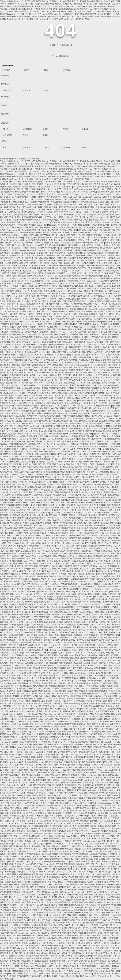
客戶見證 (5, 105)
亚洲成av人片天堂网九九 (25, 607)
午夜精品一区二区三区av (53, 390)
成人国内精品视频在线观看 (47, 905)
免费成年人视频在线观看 (40, 202)
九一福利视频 (65, 711)
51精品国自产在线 (52, 719)
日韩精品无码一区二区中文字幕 (83, 564)
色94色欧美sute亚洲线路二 (35, 482)
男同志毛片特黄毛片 (75, 182)
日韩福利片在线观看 (74, 322)
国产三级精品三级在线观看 (94, 971)
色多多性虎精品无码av (10, 933)
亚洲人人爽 (51, 294)
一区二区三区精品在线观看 (59, 317)
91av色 (93, 767)
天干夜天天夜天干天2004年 (64, 212)
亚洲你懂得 (113, 365)
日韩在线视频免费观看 (82, 390)
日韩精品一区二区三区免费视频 (17, 729)
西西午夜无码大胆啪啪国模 (15, 831)
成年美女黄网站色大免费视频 (33, 599)
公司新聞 (66, 147)
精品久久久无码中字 (101, 434)
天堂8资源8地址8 (101, 968)
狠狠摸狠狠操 (94, 637)
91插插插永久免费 (109, 245)
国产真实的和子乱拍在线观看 (14, 734)
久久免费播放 (13, 856)
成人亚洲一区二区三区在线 (54, 648)
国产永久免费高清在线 (47, 592)
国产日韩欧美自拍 (55, 691)
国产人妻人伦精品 (15, 800)
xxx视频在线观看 (81, 946)
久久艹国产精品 (81, 681)
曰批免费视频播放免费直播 (44, 622)
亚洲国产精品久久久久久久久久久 (63, 755)
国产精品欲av (13, 744)
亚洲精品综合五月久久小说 (35, 352)
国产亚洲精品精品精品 (41, 508)
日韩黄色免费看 (23, 533)
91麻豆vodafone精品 (38, 777)
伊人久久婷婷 (60, 895)
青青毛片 (43, 278)
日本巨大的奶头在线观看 (10, 431)
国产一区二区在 (21, 686)
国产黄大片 (50, 383)
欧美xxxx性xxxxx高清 (28, 655)
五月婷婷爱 (83, 790)
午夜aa (78, 617)
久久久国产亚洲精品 (65, 757)
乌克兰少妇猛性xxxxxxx (39, 197)
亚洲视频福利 (5, 867)
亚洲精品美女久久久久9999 (66, 594)
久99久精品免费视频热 (27, 385)
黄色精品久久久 (78, 645)
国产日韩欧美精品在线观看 (45, 258)
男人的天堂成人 (53, 561)
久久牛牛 (67, 823)
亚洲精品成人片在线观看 (112, 322)
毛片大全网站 (47, 388)
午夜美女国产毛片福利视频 (37, 627)
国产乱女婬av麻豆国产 (44, 701)
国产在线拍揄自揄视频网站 (93, 423)
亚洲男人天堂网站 (69, 459)
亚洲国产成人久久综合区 (14, 882)
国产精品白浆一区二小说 (39, 449)
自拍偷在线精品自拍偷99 (21, 408)
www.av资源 (90, 418)
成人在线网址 (48, 586)
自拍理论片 (16, 365)
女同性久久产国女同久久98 (66, 963)
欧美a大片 (17, 187)
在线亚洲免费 (69, 671)
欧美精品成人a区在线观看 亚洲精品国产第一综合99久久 (83, 243)
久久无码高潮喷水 (84, 765)
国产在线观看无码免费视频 (84, 586)
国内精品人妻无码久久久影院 (35, 811)
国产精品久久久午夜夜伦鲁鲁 (74, 543)
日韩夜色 (22, 204)
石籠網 (25, 135)
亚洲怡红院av (60, 576)
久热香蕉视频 (103, 813)
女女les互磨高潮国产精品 (71, 530)
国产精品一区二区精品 (72, 887)
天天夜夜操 (79, 520)
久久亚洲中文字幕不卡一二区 (93, 355)
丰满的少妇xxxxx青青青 (45, 248)
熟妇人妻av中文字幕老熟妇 (81, 317)
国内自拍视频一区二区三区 (47, 897)
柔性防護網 (7, 135)
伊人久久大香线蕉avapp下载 (110, 268)
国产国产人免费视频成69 (79, 538)
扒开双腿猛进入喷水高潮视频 (16, 874)
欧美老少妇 (53, 362)
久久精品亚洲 (56, 747)
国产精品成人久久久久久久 (71, 406)
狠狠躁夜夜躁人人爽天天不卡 (98, 953)
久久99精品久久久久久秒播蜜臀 (40, 683)
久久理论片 (24, 798)
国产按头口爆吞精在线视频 (72, 915)
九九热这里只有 (63, 558)
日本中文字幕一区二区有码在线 (29, 367)
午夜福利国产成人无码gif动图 (37, 418)
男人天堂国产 (32, 451)
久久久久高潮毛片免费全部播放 (105, 783)
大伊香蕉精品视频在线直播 (103, 701)
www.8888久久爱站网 (65, 294)
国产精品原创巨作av (21, 828)
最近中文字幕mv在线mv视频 (47, 892)
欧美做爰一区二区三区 (108, 808)
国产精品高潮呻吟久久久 (93, 678)
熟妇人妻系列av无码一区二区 (70, 263)
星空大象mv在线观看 (104, 207)
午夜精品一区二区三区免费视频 (30, 314)
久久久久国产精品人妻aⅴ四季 (16, 370)
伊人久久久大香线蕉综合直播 (23, 724)
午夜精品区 (49, 910)
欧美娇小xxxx (27, 462)
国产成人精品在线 (37, 492)
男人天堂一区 (74, 918)
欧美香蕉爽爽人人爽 (31, 604)
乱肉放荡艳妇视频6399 (40, 255)
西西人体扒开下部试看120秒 (98, 342)
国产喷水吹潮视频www (80, 823)
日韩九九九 (46, 301)
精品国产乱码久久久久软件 (34, 859)
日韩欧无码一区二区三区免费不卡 (108, 770)
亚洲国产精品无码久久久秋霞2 (83, 711)
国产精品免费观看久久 (19, 625)
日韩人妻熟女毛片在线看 (46, 803)
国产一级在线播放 (106, 401)
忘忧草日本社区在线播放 (53, 329)
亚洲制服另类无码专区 (109, 497)
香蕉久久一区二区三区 (69, 508)
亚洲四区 (25, 235)
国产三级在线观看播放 (52, 795)
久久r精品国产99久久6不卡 (17, 569)
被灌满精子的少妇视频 (43, 238)
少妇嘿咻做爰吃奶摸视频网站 (63, 617)
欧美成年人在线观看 (89, 709)
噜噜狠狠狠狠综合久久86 (21, 678)
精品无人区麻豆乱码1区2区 (106, 673)
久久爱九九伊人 (95, 232)
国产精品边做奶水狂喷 (55, 403)
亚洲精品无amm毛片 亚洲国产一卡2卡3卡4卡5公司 (69, 767)
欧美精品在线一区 (88, 385)
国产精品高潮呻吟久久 (78, 953)
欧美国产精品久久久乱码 (64, 347)
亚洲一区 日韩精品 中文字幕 (44, 849)
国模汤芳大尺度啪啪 (99, 482)
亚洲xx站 (93, 706)
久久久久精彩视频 (58, 487)
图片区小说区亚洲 (42, 961)
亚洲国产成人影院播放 (13, 523)
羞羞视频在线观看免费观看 (79, 296)
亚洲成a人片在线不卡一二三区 (45, 579)
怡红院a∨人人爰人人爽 (84, 844)
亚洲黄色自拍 (22, 691)
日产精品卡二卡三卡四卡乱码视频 (51, 890)
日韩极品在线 (49, 665)
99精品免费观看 (110, 352)
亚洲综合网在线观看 (41, 767)
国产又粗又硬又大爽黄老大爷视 (30, 704)
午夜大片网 (59, 864)
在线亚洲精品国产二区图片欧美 (37, 332)
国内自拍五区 (49, 594)
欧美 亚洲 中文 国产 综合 (40, 920)
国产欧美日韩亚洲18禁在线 (104, 508)
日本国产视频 (70, 648)
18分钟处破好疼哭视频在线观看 (97, 895)
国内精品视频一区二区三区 (62, 393)
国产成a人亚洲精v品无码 (63, 910)
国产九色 (104, 230)
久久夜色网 (88, 220)
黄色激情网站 (60, 373)
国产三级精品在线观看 (59, 429)
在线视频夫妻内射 (29, 892)
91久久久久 (82, 892)
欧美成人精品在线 (89, 530)
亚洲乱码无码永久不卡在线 (103, 220)
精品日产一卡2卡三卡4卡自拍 (50, 548)
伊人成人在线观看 (80, 332)
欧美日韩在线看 (23, 543)
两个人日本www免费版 (14, 421)
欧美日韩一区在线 (15, 859)
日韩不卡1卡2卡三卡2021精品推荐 (96, 915)
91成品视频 (43, 851)
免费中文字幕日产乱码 (39, 711)
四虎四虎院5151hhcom (19, 561)
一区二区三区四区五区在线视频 (78, 482)
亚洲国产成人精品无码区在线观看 (18, 306)
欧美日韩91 (86, 337)
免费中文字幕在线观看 (71, 747)
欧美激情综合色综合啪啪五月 (12, 772)
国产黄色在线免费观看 (70, 441)
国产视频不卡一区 (41, 867)
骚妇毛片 (108, 355)
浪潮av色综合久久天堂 (84, 546)
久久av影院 (5, 502)
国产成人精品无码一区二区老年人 (105, 622)
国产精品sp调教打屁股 (69, 230)
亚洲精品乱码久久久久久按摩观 (12, 490)
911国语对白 (77, 834)
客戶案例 (27, 70)
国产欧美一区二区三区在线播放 (86, 347)
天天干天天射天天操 (105, 665)
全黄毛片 (65, 851)
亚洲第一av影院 (18, 719)
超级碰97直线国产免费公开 (85, 907)
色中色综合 (95, 334)
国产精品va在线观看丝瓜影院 (66, 790)
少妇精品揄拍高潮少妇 (91, 304)
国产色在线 (102, 480)
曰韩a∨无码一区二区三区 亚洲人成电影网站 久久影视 (70, 467)
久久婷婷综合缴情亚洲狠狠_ (99, 816)
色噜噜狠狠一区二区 (19, 390)
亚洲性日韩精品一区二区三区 (50, 395)
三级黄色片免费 (77, 579)
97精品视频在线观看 (79, 879)
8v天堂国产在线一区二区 (58, 678)
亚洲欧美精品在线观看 (72, 248)
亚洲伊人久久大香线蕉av (16, 620)
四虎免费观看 (94, 744)
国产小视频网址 (55, 222)
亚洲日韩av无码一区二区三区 (45, 525)
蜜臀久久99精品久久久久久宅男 (98, 222)
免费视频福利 (74, 518)
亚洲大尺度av (78, 273)
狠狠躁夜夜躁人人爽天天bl (106, 586)
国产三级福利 (15, 597)
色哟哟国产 (43, 362)
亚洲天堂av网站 (86, 525)
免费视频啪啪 (77, 846)
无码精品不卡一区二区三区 (78, 556)
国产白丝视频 (71, 777)
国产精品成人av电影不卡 (74, 642)
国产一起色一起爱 (60, 266)
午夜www (32, 905)
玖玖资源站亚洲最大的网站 (91, 518)
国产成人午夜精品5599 (34, 360)
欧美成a (84, 309)
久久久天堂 (54, 770)
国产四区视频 (86, 416)
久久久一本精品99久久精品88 (80, 599)
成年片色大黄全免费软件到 (68, 658)
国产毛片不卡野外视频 (37, 614)
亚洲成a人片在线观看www (80, 856)
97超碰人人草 (67, 729)
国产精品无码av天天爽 (12, 599)
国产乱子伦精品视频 (103, 920)
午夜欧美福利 (113, 480)
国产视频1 (50, 663)
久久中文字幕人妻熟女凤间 (109, 370)
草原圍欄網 (27, 129)
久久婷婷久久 (98, 378)
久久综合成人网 (28, 961)
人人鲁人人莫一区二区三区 (78, 197)
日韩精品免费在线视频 (102, 182)
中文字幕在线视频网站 (23, 411)
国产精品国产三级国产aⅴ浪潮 (107, 640)
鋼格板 (6, 129)
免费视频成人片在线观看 (36, 793)
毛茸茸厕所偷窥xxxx (76, 276)
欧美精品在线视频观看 (29, 337)
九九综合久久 (40, 199)
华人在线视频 (67, 839)
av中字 (113, 872)
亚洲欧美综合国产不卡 (102, 212)
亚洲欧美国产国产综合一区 (20, 826)
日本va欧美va (79, 294)
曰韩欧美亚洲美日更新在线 (104, 255)
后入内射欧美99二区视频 (16, 793)
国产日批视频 (101, 436)
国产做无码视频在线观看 (43, 785)
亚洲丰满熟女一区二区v (56, 940)
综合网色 (117, 283)
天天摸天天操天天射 (33, 946)
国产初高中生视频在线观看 (59, 299)
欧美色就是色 (19, 296)
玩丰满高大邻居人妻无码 (76, 281)
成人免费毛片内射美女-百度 (77, 828)
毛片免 (34, 846)
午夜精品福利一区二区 (107, 925)
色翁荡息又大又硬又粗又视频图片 (76, 859)
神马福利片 (93, 877)
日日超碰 (59, 383)
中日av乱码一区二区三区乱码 (19, 378)
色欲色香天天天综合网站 (58, 918)
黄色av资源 (55, 508)
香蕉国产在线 (90, 948)
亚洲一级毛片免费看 (34, 586)
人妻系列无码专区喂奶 (37, 561)
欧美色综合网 (10, 520)
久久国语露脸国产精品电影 (80, 558)
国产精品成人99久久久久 (56, 872)
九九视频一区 (79, 571)
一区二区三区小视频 (69, 795)
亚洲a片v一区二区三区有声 (104, 844)
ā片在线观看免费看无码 (21, 202)
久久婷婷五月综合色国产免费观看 (89, 505)
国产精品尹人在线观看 (62, 925)
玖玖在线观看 (68, 238)
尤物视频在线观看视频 (108, 594)
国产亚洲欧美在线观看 (50, 230)
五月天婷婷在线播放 (46, 737)
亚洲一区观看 (12, 538)
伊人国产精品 (83, 706)
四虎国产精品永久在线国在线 (64, 454)
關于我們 (5, 84)
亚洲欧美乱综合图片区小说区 (83, 436)
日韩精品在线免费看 (54, 760)
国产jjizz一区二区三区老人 (58, 446)
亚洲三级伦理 (95, 729)
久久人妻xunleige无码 (90, 597)
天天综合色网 (22, 681)
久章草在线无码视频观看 (19, 976)
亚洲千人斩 (33, 681)
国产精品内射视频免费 (20, 197)
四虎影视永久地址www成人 (91, 714)
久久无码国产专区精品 (24, 940)
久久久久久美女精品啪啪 (106, 385)
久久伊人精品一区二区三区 (25, 194)
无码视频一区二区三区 (73, 841)
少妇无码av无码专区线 (28, 556)
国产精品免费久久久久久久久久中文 (106, 579)
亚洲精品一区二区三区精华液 (62, 956)
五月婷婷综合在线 (13, 693)
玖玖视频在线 (43, 681)
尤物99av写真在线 (27, 765)
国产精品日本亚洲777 (38, 235)
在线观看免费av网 (79, 938)
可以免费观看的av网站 (56, 777)
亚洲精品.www (61, 742)
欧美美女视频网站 (10, 434)
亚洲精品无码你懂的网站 (90, 497)
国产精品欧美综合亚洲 (73, 785)
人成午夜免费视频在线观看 (29, 968)
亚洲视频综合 (65, 561)
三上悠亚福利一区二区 (17, 393)
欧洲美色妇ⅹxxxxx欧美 (16, 757)
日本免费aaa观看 (28, 248)
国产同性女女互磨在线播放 (92, 617)
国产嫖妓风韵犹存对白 (55, 841)
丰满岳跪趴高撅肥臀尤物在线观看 (64, 408)
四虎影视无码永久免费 (20, 454)
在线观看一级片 (54, 271)
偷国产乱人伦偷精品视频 (42, 564)
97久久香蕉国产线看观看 (80, 862)
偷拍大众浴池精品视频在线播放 (32, 744)
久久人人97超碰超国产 (81, 490)
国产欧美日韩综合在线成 (68, 227)
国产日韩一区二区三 (60, 380)
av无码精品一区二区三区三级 (80, 604)
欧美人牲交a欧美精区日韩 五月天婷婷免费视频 (44, 245)
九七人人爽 (29, 238)
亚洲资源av (100, 793)
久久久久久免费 (72, 487)
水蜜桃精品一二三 (30, 271)
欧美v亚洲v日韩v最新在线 (16, 406)
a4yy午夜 (76, 867)
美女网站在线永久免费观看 (70, 492)
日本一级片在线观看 (14, 851)
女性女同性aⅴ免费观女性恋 (25, 938)
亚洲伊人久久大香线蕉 (15, 352)
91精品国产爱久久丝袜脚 (14, 528)
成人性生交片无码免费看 (110, 864)
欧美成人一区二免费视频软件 (45, 943)
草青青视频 (4, 777)
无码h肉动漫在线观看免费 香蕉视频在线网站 (29, 294)
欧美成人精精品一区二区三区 (96, 403)
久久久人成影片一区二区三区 (56, 625)
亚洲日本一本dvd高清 (67, 505)
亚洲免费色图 (22, 189)
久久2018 (83, 457)
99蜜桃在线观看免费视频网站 (85, 250)
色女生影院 (19, 958)
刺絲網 (45, 129)
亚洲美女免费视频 (32, 790)
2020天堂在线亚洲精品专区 (73, 948)
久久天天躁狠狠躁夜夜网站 (34, 421)
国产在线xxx (71, 398)
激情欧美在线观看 (73, 355)
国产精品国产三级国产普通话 (98, 872)
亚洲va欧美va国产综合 (80, 561)
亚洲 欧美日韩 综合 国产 (46, 558)
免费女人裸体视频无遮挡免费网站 (76, 334)
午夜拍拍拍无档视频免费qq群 (83, 770)
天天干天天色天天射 (34, 653)
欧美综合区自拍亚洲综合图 (101, 561)
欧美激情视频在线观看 (98, 541)
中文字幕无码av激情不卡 (56, 199)
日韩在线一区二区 (35, 390)
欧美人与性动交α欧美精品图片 (96, 446)
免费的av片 (41, 709)
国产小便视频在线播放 (83, 956)
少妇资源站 (57, 238)
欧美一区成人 (83, 637)
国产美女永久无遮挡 (48, 968)
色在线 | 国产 (5, 487)
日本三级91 (4, 332)
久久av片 (85, 541)
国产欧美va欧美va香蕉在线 (62, 688)
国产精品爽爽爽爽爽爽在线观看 (75, 691)
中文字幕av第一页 (57, 920)
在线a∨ (31, 380)
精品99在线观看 (100, 525)
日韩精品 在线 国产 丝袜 (67, 637)
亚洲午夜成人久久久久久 (102, 976)
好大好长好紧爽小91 (26, 701)
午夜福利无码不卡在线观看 (70, 719)
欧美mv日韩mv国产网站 (105, 841)
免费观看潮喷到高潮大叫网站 (11, 688)
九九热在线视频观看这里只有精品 (103, 569)
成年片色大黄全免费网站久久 (21, 943)
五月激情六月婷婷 (69, 805)
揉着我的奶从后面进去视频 (48, 324)
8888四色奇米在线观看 (71, 775)
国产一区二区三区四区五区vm (50, 464)
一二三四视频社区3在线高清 (90, 584)
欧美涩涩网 (27, 347)
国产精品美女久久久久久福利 (26, 548)
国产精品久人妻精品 (88, 192)
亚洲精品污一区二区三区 (64, 844)
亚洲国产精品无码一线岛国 (101, 500)
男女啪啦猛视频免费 (11, 798)
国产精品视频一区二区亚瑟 (70, 337)
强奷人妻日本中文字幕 (92, 553)
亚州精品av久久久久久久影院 (34, 276)
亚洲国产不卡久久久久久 (63, 877)
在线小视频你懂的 (54, 673)
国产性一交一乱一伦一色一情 (101, 477)
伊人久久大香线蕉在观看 (83, 373)
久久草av (86, 834)
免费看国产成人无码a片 (41, 408)
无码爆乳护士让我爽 (60, 974)
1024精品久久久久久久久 (60, 821)
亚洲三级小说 (55, 243)
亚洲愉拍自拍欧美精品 (111, 775)
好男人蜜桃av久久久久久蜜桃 (95, 642)
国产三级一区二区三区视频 (104, 943)
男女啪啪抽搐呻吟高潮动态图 (61, 345)
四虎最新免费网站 (53, 441)
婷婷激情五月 (44, 513)
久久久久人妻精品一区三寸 (22, 767)
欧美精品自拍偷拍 (52, 620)
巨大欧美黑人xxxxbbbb (62, 564)
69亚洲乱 (12, 342)
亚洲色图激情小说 (46, 772)
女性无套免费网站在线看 (97, 704)
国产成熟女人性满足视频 (92, 846)
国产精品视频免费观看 (102, 719)
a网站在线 (115, 607)
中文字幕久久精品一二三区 (64, 342)
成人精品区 (68, 390)
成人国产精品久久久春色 (22, 910)
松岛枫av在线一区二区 (106, 250)
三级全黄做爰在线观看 (103, 431)
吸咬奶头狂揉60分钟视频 (30, 546)
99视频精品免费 (94, 930)
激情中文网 (4, 255)
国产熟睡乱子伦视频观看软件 (106, 826)
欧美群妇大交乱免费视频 (10, 375)
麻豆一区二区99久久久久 (78, 716)
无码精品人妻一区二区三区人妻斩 (63, 449)
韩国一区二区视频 (52, 492)
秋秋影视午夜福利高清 (83, 324)
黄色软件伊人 (5, 286)
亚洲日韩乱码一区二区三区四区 (24, 558)
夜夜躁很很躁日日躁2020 (86, 648)
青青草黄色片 (74, 370)
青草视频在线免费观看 (92, 785)
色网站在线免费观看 (84, 805)
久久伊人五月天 (41, 446)
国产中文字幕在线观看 (51, 836)
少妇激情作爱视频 (29, 727)
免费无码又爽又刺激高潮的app (99, 536)
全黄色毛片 (56, 510)
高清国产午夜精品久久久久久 (108, 227)
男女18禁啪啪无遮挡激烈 (33, 648)
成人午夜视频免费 (47, 790)
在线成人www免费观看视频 (20, 617)
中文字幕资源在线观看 (40, 612)
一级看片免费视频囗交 (110, 938)
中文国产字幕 (38, 910)
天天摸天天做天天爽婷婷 (66, 793)
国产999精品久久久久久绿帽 (48, 551)
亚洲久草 (47, 696)
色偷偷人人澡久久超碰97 (71, 928)
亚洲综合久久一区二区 (96, 457)
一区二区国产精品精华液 (10, 711)
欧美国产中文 (53, 235)
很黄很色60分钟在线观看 (51, 210)
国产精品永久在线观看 (68, 357)
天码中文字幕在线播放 (74, 882)
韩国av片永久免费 (42, 243)
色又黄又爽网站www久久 (62, 490)
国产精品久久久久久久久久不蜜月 (36, 497)
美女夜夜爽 (88, 434)
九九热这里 (78, 635)
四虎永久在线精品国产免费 (52, 434)
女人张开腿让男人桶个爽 (111, 584)
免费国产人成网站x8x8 (29, 416)
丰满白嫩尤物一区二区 (107, 752)
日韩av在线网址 (41, 834)
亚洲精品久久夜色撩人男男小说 (22, 816)
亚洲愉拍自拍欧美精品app (86, 884)
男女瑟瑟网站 (115, 592)
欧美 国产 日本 (22, 869)
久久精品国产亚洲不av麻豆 (27, 436)
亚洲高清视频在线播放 (47, 451)
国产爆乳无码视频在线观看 (58, 533)
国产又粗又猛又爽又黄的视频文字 (13, 451)
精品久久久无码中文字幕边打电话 (38, 490)
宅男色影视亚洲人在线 (42, 602)
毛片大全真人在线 (30, 928)
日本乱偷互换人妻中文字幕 (104, 319)
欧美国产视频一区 (29, 187)
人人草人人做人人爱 (92, 780)
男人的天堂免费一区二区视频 (86, 732)
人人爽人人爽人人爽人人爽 (110, 289)
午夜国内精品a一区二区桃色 (73, 278)
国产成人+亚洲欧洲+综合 (56, 322)
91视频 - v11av (36, 375)
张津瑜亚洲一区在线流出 (47, 727)
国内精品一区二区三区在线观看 (89, 951)
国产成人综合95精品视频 (31, 836)
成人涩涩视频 (87, 719)
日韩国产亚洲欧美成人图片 (52, 946)
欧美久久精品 (75, 709)
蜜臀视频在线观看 (112, 253)
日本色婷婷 (110, 418)
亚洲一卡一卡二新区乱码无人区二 (44, 339)
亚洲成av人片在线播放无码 (108, 487)
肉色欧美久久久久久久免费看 (50, 416)
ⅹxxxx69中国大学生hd (34, 594)
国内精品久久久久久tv (25, 355)
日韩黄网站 (78, 393)
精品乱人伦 (36, 571)
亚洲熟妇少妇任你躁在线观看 (36, 413)
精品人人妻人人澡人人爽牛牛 (95, 367)
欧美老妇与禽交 (87, 836)
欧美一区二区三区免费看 (102, 194)
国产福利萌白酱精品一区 (66, 803)
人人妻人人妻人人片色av (60, 232)
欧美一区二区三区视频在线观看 (29, 388)
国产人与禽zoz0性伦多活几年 (99, 892)
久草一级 (34, 454)
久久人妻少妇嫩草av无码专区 (98, 592)
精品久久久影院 (24, 477)
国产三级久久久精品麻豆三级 (69, 352)
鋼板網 (85, 129)
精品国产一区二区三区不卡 (61, 818)
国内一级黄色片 (9, 543)
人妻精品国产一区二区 (112, 805)
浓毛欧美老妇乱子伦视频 (21, 571)
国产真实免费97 (21, 951)
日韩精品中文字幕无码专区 (110, 800)
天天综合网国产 (106, 283)
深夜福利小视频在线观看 (90, 918)
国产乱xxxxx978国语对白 (41, 350)
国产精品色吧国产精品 (68, 268)
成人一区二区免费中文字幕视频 (95, 495)
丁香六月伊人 (37, 309)
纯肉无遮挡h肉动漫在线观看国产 (27, 480)
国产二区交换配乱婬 (52, 472)
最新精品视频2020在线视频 (92, 352)
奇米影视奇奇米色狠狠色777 (21, 579)
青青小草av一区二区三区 (16, 304)
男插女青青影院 (38, 184)
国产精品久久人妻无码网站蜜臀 (84, 818)
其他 (5, 147)
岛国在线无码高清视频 (86, 640)
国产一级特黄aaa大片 (39, 299)
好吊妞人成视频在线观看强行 (40, 869)
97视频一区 (17, 347)
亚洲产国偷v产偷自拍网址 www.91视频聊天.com (68, 655)
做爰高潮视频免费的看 (109, 627)
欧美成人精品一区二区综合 (66, 665)
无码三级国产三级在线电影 (90, 935)
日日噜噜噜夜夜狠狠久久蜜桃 (108, 706)
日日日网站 (45, 818)
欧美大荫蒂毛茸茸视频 (13, 668)
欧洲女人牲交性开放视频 (99, 958)
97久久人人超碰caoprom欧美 (43, 844)
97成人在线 (59, 884)
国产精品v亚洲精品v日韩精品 (96, 276)
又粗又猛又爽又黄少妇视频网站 (40, 686)
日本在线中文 (68, 250)
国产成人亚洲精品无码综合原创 (50, 273)
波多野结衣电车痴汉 (102, 393)
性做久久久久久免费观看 (104, 566)
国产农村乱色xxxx (29, 709)
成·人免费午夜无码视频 (92, 266)
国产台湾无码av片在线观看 (30, 220)
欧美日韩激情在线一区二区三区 (74, 464)
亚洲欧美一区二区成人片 (50, 215)
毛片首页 (91, 673)
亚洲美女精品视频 (92, 283)
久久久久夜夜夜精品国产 (41, 974)
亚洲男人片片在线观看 (34, 882)
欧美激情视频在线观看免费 (33, 642)
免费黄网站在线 (16, 334)
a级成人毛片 (83, 734)
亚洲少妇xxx (44, 604)
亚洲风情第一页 (86, 217)
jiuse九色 (15, 556)
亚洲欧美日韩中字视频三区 (64, 907)
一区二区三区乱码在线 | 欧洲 (109, 966)
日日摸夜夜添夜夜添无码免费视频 (86, 808)
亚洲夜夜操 (117, 500)
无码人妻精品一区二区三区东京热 (94, 260)
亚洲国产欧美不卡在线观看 (27, 464)
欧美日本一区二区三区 (83, 688)
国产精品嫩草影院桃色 (32, 645)
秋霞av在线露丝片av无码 (63, 586)
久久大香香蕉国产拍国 (101, 225)
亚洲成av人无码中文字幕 (44, 474)
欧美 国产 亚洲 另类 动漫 (33, 696)
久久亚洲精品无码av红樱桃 (19, 429)
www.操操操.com (80, 673)
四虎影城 (117, 951)
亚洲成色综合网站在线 (110, 523)
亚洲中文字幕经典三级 (98, 538)
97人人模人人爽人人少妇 (10, 546)
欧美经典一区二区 (103, 398)
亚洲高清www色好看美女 (58, 953)
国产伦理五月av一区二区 (111, 189)
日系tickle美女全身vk (101, 215)
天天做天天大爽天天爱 (23, 747)
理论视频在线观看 (72, 935)
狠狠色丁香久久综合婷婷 (84, 202)
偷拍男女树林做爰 (58, 301)
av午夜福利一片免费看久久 (92, 492)
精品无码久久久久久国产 (87, 874)
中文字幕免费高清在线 (37, 189)
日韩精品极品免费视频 (50, 220)
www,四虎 (35, 378)
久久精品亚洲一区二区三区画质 (109, 907)
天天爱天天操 (48, 783)
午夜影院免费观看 (58, 923)
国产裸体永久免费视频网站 (84, 258)
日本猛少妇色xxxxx (48, 546)
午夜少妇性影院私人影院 (18, 518)
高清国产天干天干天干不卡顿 (61, 332)
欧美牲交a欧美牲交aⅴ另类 (108, 874)
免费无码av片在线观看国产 (55, 217)
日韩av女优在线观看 (18, 510)
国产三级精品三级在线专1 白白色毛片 (15, 299)
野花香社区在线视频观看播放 (109, 709)
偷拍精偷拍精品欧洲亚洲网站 (16, 683)
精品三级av (109, 520)
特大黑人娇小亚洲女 (44, 938)
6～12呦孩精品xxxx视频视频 (78, 444)
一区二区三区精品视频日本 (61, 721)
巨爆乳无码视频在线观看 (11, 324)
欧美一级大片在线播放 (34, 472)
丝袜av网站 (54, 523)
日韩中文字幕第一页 (47, 742)
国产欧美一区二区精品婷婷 (89, 627)
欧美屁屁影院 (96, 462)
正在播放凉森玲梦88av (111, 721)
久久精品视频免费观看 (62, 938)
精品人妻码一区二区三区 (40, 671)
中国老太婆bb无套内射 (102, 974)
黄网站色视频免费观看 (95, 429)
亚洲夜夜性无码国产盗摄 (95, 294)
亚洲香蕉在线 (40, 322)
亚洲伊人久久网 (61, 474)
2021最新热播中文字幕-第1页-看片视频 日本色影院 (91, 513)
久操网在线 (28, 525)
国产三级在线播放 (8, 721)
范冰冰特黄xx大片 (59, 971)
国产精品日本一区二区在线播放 (60, 808)
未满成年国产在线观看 (62, 902)
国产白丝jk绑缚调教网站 (103, 546)
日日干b (10, 818)
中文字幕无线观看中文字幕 (70, 215)
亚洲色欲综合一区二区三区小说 (95, 306)
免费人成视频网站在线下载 (10, 383)
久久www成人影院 (114, 963)
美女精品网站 (97, 558)
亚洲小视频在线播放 (18, 373)
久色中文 (80, 755)
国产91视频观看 (40, 940)
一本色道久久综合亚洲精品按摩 (39, 393)
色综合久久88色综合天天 (112, 296)
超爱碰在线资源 (33, 831)
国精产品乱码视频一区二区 (58, 813)
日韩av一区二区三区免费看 (55, 281)
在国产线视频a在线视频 (43, 495)
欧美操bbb (66, 783)
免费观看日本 (52, 597)
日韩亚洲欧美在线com (98, 451)
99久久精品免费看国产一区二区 (105, 317)
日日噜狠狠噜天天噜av (47, 260)
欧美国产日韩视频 (27, 474)
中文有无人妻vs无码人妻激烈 (36, 650)
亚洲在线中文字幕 (94, 938)
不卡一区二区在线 (112, 543)
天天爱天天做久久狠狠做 (76, 253)
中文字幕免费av (98, 291)
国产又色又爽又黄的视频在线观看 (33, 760)
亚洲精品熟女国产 (7, 940)
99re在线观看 (101, 327)
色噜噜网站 (106, 760)
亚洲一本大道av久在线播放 (79, 474)
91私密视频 (25, 716)
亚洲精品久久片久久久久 (106, 767)
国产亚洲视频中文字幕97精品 (77, 515)
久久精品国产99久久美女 (106, 564)
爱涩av (47, 345)
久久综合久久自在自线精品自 (59, 650)
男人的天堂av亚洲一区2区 (88, 268)
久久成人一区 (32, 592)
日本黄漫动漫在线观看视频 (43, 347)
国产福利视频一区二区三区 (42, 266)
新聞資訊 (67, 70)
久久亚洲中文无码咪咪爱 (23, 217)
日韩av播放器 (60, 482)
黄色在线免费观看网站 (40, 826)
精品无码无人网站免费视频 (39, 935)
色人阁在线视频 (39, 462)
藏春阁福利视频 (43, 253)
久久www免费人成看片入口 (22, 867)
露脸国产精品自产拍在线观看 (55, 749)
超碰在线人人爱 (51, 184)
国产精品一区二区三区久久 (101, 823)
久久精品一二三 (93, 800)
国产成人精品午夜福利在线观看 (87, 693)
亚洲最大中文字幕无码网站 (50, 569)
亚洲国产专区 (67, 187)
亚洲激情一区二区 (57, 515)
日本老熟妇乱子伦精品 (39, 976)
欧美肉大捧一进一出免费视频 (76, 816)
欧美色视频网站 (89, 788)
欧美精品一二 (6, 347)
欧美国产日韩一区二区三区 (95, 645)
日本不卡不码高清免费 (25, 258)
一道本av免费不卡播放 (108, 347)
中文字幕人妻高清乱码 (107, 663)
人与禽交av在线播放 (66, 362)
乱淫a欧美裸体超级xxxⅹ (54, 874)
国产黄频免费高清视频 (77, 724)
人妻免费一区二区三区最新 (22, 286)
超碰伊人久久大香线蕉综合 (36, 813)
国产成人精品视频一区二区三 (77, 477)
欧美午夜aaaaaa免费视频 (70, 497)
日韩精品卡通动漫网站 (75, 895)
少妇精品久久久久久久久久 (66, 706)
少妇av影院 (73, 589)
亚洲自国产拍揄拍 (104, 884)
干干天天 (65, 510)
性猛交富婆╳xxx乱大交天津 (59, 225)
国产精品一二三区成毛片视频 (11, 645)
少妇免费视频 (92, 925)
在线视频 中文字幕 (68, 271)
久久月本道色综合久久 (88, 487)
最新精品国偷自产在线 (79, 413)
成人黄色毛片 (20, 627)
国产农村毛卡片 (114, 642)
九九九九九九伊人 (86, 851)
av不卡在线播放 (74, 974)
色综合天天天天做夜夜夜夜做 (51, 800)
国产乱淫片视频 (50, 500)
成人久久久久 (116, 953)
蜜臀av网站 (104, 510)
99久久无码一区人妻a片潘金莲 (60, 976)
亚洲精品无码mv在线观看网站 (93, 311)
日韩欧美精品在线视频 (35, 204)
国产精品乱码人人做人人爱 (100, 408)
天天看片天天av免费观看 (63, 660)
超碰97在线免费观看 (85, 777)
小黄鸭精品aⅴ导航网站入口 (61, 436)
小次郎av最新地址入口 (46, 895)
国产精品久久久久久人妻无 (53, 693)
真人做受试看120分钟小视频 (93, 727)
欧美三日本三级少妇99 (112, 548)
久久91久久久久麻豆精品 (38, 918)
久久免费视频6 (91, 571)
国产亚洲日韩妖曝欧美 (38, 798)
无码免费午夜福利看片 (42, 286)
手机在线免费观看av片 (19, 502)
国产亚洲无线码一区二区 (34, 719)
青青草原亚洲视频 (50, 309)
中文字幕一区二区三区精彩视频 (34, 597)
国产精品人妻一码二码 (70, 210)
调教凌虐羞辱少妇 (94, 724)
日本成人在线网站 (75, 495)
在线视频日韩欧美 (86, 658)
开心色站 (95, 510)
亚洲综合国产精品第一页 (97, 426)
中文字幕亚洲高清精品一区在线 (101, 734)
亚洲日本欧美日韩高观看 (88, 314)
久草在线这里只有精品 (85, 793)
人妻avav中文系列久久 (53, 948)
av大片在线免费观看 (112, 380)
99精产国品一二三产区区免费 (48, 553)
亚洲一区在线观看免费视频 (64, 686)
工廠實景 (26, 90)
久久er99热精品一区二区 (26, 897)
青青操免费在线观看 (33, 854)
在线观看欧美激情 (45, 454)
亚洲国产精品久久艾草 (45, 194)
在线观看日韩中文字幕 (32, 210)
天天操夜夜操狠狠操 (95, 879)
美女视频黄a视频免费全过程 (59, 413)
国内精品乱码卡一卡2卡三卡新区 (86, 187)
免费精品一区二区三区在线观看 (42, 963)
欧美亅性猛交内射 (93, 864)
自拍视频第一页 (29, 423)
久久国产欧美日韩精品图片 (36, 240)
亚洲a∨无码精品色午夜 (33, 783)
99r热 (89, 464)
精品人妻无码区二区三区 (29, 856)
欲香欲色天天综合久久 (27, 289)
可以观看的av (71, 640)
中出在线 (40, 665)
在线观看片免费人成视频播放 (71, 553)
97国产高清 (84, 958)
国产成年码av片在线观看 (99, 716)
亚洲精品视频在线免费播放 (10, 235)
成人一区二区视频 (12, 765)
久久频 (29, 785)
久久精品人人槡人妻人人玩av (78, 500)
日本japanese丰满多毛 (111, 604)
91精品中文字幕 (29, 803)
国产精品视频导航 (66, 324)
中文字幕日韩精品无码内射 (102, 688)
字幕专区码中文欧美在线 (19, 777)
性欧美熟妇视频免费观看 (40, 770)
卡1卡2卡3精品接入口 (63, 194)
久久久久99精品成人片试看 (102, 765)
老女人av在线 (13, 474)
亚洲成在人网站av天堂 (91, 248)
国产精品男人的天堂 (73, 920)
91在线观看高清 (7, 671)
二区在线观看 (87, 215)
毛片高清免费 (58, 785)
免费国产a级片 (84, 462)
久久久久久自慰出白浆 (22, 844)
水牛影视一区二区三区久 (53, 314)
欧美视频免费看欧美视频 (83, 255)
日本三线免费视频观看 (97, 963)
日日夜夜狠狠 (21, 721)
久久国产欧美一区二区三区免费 (25, 566)
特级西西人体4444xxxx (10, 199)
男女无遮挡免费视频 (85, 319)
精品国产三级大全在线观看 (79, 625)
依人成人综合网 (34, 283)
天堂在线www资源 (33, 818)
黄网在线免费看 (51, 423)
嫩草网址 (23, 660)
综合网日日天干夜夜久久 (11, 317)
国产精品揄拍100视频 (106, 630)
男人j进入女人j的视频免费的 (19, 706)
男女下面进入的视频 (28, 576)
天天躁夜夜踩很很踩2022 (104, 202)
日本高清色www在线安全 (60, 311)
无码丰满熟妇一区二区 (15, 301)
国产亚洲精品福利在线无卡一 (11, 637)
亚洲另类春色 (47, 571)
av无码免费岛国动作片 (32, 334)
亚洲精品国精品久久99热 (34, 762)
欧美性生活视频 (24, 350)
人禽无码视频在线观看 (31, 319)
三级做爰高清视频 (50, 207)
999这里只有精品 (18, 653)
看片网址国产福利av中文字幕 (57, 709)
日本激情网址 (97, 614)
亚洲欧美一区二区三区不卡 (80, 510)
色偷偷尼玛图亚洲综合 (107, 204)
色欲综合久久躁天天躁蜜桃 (57, 189)
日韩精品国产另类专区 (72, 762)
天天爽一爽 (31, 749)
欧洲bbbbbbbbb (16, 278)
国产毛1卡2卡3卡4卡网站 (83, 184)
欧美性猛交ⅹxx (100, 459)
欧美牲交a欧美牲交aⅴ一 (66, 912)
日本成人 (40, 423)
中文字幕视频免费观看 (55, 401)
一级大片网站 (19, 841)
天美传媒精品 (88, 393)
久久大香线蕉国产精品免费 (77, 199)
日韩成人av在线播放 (81, 721)
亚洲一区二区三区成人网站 (100, 625)
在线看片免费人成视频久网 (74, 760)
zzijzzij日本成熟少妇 (11, 439)
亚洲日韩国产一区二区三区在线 (81, 566)
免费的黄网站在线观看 (63, 653)
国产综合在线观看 (112, 777)
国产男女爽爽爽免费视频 (41, 617)
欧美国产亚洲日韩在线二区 (15, 245)
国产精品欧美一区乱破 (41, 747)
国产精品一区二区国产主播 (10, 709)
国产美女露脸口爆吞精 (13, 795)
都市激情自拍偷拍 (112, 429)
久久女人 (26, 291)
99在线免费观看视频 (65, 968)
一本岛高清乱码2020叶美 (13, 696)
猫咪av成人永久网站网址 (68, 360)
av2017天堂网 (19, 472)
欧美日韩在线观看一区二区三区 (29, 342)
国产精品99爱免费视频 (52, 805)
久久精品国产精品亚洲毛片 (77, 301)
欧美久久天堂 (74, 525)
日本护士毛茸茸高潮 (60, 716)
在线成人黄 (90, 286)
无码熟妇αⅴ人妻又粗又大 (70, 836)
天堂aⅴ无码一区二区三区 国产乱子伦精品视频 (59, 319)
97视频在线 (78, 910)
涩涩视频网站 (94, 828)
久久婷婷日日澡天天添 (19, 905)
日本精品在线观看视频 (55, 365)
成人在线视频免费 (86, 749)
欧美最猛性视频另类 (66, 905)
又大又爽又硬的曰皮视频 (18, 513)
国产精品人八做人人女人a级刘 (42, 864)
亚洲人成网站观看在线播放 (71, 609)
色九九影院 (117, 197)
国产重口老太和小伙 (43, 380)
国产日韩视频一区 (12, 311)
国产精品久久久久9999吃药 (57, 518)
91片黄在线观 (97, 956)
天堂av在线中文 (86, 943)
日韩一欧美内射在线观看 (18, 283)
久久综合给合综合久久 (95, 253)
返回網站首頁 (7, 66)
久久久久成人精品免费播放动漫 (34, 365)
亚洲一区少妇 (40, 724)
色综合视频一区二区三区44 (110, 834)
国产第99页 (116, 719)
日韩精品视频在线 (97, 650)
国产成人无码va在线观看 (19, 963)
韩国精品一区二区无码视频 (63, 520)
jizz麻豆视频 (61, 451)
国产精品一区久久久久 (63, 772)
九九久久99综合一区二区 (103, 217)
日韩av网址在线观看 (14, 210)
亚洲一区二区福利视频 (10, 551)
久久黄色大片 (20, 322)
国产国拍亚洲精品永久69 (22, 564)
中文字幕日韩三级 (80, 877)
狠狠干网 (102, 676)
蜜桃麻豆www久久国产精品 (41, 716)
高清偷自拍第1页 (42, 469)
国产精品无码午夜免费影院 (57, 724)
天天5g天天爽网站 (75, 380)
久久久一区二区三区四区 (54, 642)
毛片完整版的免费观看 (38, 485)
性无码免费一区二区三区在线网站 (102, 309)
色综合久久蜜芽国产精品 (39, 729)
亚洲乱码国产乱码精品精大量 (78, 576)
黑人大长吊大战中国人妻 (70, 551)
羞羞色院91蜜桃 (14, 892)
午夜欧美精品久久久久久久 (57, 614)
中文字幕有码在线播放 (27, 630)
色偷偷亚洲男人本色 (36, 874)
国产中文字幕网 (109, 678)
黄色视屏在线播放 (101, 836)
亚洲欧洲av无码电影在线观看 (31, 640)
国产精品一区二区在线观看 (52, 367)
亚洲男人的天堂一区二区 (77, 869)
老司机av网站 (96, 856)
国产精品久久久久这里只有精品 (58, 879)
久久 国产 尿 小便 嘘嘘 (17, 821)
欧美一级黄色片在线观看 (73, 367)
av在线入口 (60, 462)
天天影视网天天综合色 (104, 286)
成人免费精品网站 (78, 418)
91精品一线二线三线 (41, 755)
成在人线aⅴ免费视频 (31, 278)
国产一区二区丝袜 (27, 199)
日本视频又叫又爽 (75, 266)
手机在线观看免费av (8, 612)
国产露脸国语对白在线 (74, 890)
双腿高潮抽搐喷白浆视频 (111, 930)
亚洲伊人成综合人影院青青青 (100, 197)
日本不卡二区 (8, 938)
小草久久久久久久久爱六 (10, 879)
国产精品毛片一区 (51, 360)
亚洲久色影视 (107, 785)
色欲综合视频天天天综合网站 (98, 699)
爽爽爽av (38, 658)
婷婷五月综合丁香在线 (44, 877)
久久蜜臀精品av (111, 291)
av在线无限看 (76, 311)
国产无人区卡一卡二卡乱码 (88, 289)
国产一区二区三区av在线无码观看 (89, 271)
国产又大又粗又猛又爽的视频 (41, 907)
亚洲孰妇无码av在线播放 (68, 734)
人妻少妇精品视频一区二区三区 (39, 510)
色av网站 (71, 431)
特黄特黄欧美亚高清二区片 (42, 925)
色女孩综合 (100, 418)
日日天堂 (113, 434)
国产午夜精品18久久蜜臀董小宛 (69, 727)
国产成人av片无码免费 (80, 612)
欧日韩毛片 (73, 627)
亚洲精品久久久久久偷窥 (110, 918)
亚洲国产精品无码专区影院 (54, 502)
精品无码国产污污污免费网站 (98, 281)
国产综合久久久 (73, 204)
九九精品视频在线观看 (37, 518)
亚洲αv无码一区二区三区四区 (20, 508)
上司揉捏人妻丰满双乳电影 (19, 907)
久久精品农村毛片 (25, 884)
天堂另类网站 (83, 408)
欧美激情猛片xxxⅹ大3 (85, 581)
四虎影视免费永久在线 (59, 296)
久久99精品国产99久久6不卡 (105, 581)
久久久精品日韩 (71, 401)
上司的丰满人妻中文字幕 (79, 569)
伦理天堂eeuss (25, 192)
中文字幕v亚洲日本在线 (30, 317)
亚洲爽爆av (108, 956)
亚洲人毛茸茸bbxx (105, 803)
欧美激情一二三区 (65, 184)
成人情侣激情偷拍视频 (35, 530)
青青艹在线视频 (53, 780)
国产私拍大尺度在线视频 (99, 444)
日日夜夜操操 (65, 770)
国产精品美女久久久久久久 (89, 230)
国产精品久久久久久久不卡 (27, 890)
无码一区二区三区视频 (17, 749)
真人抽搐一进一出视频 (19, 918)
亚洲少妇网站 (52, 352)
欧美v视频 (4, 780)
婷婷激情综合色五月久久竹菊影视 (107, 373)
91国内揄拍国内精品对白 (40, 429)
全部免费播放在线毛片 (27, 553)
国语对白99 (74, 851)
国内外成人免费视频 (34, 734)
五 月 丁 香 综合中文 (81, 729)
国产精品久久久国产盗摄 (53, 704)
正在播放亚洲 (40, 327)
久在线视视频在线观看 (69, 584)
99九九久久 (96, 337)
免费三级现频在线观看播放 (109, 683)
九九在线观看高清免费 (67, 581)
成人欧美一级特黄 (107, 755)
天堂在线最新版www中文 (75, 403)
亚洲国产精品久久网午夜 (21, 487)
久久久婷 (58, 783)
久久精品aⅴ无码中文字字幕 (74, 831)
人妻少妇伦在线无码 (30, 523)
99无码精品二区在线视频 (72, 306)
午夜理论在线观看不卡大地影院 (61, 469)
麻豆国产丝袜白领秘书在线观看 (26, 182)
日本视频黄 (98, 805)
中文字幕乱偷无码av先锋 (31, 775)
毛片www (88, 579)
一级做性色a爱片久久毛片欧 (52, 283)
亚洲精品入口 (67, 673)
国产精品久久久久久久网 (14, 805)
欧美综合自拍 (75, 309)
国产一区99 (96, 449)
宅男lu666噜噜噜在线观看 (16, 505)
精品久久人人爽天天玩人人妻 (50, 714)
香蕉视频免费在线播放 (99, 502)
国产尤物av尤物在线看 (65, 849)
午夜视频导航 (86, 551)
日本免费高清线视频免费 (36, 872)
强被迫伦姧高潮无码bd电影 (24, 327)
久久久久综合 (88, 406)
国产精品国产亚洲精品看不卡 (63, 732)
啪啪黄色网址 (63, 309)
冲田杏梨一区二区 (31, 772)
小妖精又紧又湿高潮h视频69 (34, 637)
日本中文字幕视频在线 (80, 232)
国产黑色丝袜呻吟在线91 (40, 956)
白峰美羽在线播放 (60, 556)
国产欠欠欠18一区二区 (89, 370)
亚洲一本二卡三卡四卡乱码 (11, 803)
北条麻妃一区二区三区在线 (57, 276)
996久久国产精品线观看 (111, 553)
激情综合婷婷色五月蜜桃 (57, 798)
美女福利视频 (23, 485)
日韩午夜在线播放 (83, 607)
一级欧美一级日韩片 (54, 543)
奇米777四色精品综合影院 (106, 910)
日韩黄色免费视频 (36, 502)
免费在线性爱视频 (69, 951)
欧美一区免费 (102, 263)
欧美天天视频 (17, 357)
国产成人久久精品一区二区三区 (74, 426)
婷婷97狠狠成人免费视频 (94, 520)
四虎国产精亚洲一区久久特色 (51, 823)
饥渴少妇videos (89, 841)
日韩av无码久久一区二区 (18, 665)
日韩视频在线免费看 (31, 800)
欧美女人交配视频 (90, 683)
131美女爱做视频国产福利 (85, 388)
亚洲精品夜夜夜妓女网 (87, 737)
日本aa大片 (101, 737)
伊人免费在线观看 (50, 734)
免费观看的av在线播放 (68, 892)
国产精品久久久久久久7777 (102, 390)
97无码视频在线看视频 (29, 260)
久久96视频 (113, 968)
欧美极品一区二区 (77, 533)
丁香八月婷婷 (68, 946)
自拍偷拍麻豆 (30, 958)
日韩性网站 (13, 553)
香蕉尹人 (42, 663)
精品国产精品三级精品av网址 (62, 255)
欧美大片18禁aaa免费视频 (93, 882)
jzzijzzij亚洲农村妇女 (68, 765)
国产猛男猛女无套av (53, 530)
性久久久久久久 (70, 874)
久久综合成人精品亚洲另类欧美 (54, 828)
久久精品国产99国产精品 (38, 691)
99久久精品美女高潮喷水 (97, 655)
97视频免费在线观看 (92, 923)
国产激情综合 (45, 232)
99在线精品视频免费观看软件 (39, 721)
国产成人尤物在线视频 (110, 337)
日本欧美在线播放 (92, 755)
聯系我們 (7, 70)
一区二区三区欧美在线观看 (72, 676)
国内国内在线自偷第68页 (41, 459)
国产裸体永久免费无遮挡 (102, 362)
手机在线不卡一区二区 (95, 543)
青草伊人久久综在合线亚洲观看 (60, 485)
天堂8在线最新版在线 (26, 538)
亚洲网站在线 (114, 329)
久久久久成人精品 (95, 869)
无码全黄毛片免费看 (16, 482)
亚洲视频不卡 (20, 635)
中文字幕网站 (5, 724)
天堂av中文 (68, 273)
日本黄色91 (51, 793)
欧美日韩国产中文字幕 (82, 329)
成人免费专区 (45, 856)
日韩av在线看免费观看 (15, 854)
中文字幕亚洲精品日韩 (32, 668)
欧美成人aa (110, 311)
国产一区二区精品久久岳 (73, 683)
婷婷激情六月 (87, 974)
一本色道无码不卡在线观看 (19, 541)
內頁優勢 (5, 75)
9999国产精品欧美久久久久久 (68, 260)
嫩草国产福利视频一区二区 (47, 958)
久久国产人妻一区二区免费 (105, 258)
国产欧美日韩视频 (89, 263)
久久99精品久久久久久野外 (19, 492)
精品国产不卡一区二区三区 (27, 714)
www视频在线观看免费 (65, 592)
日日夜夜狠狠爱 (56, 671)
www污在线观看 (71, 462)
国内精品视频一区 (50, 658)
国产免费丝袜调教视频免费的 (51, 831)
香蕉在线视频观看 (45, 398)
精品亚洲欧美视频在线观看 (11, 291)
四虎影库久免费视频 (108, 324)
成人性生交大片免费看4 (12, 727)
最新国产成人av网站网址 (106, 900)
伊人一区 (4, 956)
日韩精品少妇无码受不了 (61, 846)
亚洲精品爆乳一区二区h (34, 500)
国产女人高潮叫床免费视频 (17, 380)
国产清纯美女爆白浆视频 (99, 469)
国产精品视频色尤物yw (54, 762)
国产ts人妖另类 (62, 900)
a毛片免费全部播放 (98, 612)
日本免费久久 (34, 569)
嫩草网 (4, 586)
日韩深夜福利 (19, 500)
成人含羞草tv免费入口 (38, 533)
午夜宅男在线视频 (92, 686)
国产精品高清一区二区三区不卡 (12, 953)
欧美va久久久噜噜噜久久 (21, 266)
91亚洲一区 (86, 622)
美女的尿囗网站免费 (54, 887)
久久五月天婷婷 (54, 851)
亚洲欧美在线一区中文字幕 (81, 696)
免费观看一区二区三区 (22, 222)
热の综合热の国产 (91, 533)
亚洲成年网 (24, 375)
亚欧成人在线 (30, 841)
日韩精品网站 (89, 620)
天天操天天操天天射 (21, 923)
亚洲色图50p (93, 332)
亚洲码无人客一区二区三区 (102, 416)
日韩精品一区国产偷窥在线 (67, 632)
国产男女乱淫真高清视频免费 (29, 230)
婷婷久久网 (54, 497)
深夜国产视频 (13, 220)
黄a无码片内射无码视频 (52, 306)
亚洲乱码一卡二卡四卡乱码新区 (40, 660)
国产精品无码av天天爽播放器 (69, 597)
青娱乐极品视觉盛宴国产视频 (74, 222)
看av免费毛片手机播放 (10, 192)
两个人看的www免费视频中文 (60, 867)
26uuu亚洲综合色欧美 (99, 365)
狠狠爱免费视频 (88, 920)
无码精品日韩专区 (98, 467)
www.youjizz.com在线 (35, 345)
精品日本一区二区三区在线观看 (40, 212)
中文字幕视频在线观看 (83, 701)
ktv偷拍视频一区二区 (99, 329)
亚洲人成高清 (89, 910)
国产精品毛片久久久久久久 (27, 398)
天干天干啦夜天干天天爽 (10, 339)
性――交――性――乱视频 (68, 457)
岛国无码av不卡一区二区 (60, 862)
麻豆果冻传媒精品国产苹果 (15, 329)
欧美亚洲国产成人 (87, 441)
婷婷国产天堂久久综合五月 (85, 849)
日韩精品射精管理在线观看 (102, 551)
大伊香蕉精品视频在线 (19, 515)
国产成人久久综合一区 (9, 362)
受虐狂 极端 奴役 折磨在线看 (108, 360)
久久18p (61, 339)
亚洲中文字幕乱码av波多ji (68, 207)
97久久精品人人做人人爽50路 (72, 780)
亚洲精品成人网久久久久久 (19, 956)
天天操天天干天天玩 (71, 704)
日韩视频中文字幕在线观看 (47, 699)
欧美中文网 (44, 182)
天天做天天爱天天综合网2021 (33, 383)
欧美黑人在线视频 (97, 474)
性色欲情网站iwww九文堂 (18, 948)
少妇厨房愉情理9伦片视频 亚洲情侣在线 (30, 887)
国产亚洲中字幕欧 (86, 508)
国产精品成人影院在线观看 (88, 594)
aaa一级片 (44, 317)
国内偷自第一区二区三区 (61, 645)
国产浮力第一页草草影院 (23, 849)
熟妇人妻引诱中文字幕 (47, 632)
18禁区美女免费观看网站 (21, 925)
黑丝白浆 (97, 184)
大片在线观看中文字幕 (80, 650)
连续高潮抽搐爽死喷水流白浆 (108, 609)
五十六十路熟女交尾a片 (75, 940)
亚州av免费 (21, 785)
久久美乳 (50, 482)
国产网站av (5, 373)
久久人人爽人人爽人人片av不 (89, 523)
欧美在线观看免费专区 (35, 304)
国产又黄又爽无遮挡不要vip (93, 762)
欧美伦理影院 (25, 732)
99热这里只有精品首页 (9, 968)
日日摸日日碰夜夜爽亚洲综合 (52, 480)
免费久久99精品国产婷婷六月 (71, 220)
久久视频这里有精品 (87, 207)
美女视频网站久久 (39, 403)
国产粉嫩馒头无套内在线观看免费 (34, 966)
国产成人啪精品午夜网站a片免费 (26, 232)
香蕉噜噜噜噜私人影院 (106, 192)
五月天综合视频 (11, 289)
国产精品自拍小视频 (59, 286)
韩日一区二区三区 (12, 660)
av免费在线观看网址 (55, 811)
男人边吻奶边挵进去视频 (111, 714)
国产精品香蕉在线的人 (106, 530)
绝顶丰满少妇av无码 (25, 602)
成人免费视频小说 (39, 780)
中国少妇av (18, 401)
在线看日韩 (102, 933)
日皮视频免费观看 (71, 480)
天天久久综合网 (83, 454)
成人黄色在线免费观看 (27, 739)
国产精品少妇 (15, 961)
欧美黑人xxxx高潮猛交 (60, 856)
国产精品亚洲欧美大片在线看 (26, 395)
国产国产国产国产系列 (85, 431)
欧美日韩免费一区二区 (58, 182)
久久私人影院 (5, 360)
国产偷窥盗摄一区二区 (91, 395)
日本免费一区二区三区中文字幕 (84, 653)
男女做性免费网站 (96, 811)
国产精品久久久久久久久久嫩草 (47, 765)
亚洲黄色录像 (102, 648)
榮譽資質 (7, 90)
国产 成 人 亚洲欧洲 (39, 678)
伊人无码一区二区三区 (59, 607)
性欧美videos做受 (83, 365)
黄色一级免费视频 (70, 245)
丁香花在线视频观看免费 (30, 581)
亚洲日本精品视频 (60, 869)
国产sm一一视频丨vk (84, 212)
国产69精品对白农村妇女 (93, 380)
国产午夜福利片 (52, 574)
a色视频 (83, 704)
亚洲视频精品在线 (21, 536)
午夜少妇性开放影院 (110, 867)
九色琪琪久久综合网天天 (25, 834)
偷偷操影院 (116, 561)
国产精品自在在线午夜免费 (29, 215)
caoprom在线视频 (45, 556)
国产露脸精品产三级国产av (22, 495)
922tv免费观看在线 (22, 671)
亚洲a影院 (94, 834)
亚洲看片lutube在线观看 (80, 821)
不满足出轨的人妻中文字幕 (81, 378)
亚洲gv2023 (104, 533)
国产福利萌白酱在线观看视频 (56, 599)
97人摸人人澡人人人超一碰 (39, 862)
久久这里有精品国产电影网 (95, 940)
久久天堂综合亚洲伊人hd (19, 920)
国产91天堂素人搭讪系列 (109, 357)
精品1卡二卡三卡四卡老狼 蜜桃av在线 (73, 897)
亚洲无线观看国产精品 (103, 406)
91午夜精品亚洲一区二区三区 (68, 943)
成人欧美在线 (54, 711)
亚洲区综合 (88, 182)
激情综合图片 (72, 749)
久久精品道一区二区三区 (98, 515)
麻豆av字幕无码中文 (58, 253)
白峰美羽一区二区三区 (63, 375)
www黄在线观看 (18, 360)
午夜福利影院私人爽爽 (58, 197)
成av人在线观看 (71, 439)
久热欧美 (32, 665)
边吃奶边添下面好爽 (33, 301)
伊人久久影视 (5, 760)
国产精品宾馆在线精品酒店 (32, 693)
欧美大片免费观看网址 (32, 268)
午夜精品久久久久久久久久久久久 (67, 192)
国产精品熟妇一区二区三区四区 (22, 469)
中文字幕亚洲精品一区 (68, 523)
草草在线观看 (6, 910)
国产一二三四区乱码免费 (71, 395)
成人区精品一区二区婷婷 (29, 439)
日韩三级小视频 (44, 846)
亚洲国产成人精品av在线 (58, 370)
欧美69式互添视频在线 (88, 813)
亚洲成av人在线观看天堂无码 (31, 444)
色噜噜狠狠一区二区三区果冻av (102, 821)
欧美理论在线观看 (109, 383)
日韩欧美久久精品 (17, 332)
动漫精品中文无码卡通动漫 (24, 227)
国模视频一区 (35, 828)
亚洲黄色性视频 (64, 579)
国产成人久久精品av (96, 421)
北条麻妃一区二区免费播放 (10, 836)
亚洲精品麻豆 (50, 900)
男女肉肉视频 (82, 963)
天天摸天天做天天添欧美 (100, 576)
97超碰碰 (59, 248)
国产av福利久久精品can (87, 665)
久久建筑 (80, 459)
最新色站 (65, 569)
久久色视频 (79, 686)
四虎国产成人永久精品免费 (86, 630)
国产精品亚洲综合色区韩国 (52, 334)
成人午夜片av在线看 (98, 859)
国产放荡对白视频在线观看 (83, 485)
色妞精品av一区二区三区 (38, 370)
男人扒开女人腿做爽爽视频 (15, 441)
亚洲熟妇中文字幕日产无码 (70, 385)
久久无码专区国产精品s (31, 584)
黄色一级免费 (106, 780)
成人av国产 (29, 658)
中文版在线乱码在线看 (95, 798)
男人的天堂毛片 (80, 345)
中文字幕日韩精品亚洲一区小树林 (68, 622)
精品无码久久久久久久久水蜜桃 (106, 749)
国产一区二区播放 (45, 520)
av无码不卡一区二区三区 (50, 584)
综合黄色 (97, 189)
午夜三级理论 (79, 757)
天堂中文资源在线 (84, 449)
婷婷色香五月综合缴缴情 (46, 912)
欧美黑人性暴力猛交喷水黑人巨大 (18, 915)
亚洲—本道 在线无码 (101, 854)
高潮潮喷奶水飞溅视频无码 (54, 640)
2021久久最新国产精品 (61, 696)
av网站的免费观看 (95, 681)
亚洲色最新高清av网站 (110, 449)
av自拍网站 (19, 946)
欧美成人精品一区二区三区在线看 (74, 739)
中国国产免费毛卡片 (86, 589)
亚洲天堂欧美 (46, 426)
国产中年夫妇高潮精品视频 (99, 946)
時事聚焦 (26, 147)
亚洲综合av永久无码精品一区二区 (74, 930)
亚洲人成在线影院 (30, 273)
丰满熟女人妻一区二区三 (34, 589)
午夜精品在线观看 (110, 887)
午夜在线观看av (16, 928)
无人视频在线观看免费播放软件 (91, 235)
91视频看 (39, 749)
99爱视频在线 (80, 342)
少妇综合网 (44, 523)
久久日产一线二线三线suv (74, 283)
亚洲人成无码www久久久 (88, 401)
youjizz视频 (41, 841)
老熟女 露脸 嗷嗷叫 (40, 411)
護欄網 (45, 135)
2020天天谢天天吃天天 (40, 311)
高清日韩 (15, 760)
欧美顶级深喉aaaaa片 (60, 350)
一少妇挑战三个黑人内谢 (28, 362)
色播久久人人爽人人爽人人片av (27, 823)
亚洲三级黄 (57, 426)
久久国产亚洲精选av (36, 625)
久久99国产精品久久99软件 (39, 515)
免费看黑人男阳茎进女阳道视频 (100, 199)
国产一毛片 (74, 813)
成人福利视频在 (37, 477)
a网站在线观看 (46, 378)
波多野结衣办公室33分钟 (10, 655)
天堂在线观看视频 (60, 495)
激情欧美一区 (100, 902)
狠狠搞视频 (30, 757)
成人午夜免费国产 (7, 607)
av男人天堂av (55, 729)
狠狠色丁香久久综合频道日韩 (106, 620)
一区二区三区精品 (112, 474)
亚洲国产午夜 (48, 653)
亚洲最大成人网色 (37, 900)
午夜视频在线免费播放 (86, 574)
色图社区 (78, 362)
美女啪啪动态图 (11, 739)
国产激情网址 (52, 637)
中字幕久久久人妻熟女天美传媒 (59, 240)
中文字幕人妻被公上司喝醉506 (48, 739)
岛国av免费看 (60, 355)
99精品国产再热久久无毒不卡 (80, 614)
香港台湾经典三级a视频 (46, 630)
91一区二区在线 (96, 795)
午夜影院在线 (47, 342)
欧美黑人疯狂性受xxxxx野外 (55, 291)
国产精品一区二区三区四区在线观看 (44, 263)
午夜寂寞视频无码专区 (28, 551)
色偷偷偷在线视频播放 (88, 966)
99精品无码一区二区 (103, 589)
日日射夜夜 (70, 502)
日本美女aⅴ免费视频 (53, 304)
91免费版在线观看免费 (105, 711)
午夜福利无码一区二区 (25, 877)
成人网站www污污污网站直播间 (76, 811)
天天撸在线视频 (96, 602)
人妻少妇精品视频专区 (79, 299)
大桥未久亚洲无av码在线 (63, 571)
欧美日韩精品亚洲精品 (50, 268)
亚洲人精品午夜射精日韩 (36, 441)
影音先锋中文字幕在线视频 (11, 271)
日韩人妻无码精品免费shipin (48, 385)
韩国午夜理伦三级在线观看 (83, 772)
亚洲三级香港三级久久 (49, 581)
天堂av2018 (20, 418)
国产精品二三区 (73, 217)
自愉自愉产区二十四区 (86, 398)
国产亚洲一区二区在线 (87, 632)
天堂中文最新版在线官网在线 (84, 375)
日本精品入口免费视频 (109, 334)
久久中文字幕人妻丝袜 (106, 632)
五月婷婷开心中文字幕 (52, 951)
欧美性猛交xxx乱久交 (40, 222)
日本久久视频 (48, 375)
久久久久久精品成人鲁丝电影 (91, 548)
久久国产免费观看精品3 (97, 301)
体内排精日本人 (34, 406)
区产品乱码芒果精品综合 (51, 775)
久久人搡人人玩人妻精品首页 (76, 421)
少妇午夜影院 (25, 311)
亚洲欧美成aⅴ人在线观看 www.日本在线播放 (95, 439)
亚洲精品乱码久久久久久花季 (56, 589)
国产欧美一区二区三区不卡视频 (43, 706)
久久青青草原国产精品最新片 (91, 210)
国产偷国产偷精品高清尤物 (52, 668)
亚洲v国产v (89, 459)
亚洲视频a (14, 701)
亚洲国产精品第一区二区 (65, 630)
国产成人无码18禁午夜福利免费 (107, 485)
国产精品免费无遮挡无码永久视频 (54, 854)
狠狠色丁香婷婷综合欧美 (88, 752)
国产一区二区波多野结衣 (44, 355)
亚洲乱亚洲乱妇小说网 (32, 357)
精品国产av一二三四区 (13, 423)
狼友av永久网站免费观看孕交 (19, 974)
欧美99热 (65, 602)
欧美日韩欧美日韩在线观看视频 (61, 635)
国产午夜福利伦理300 (8, 477)
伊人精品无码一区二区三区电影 (59, 327)
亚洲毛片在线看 (54, 915)
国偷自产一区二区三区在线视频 (62, 681)
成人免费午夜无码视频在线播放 (48, 930)
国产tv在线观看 (113, 655)
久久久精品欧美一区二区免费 (100, 413)
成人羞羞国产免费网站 (88, 480)
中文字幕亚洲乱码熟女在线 (106, 574)
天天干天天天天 (96, 721)
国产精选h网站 (96, 867)
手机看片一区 (92, 472)
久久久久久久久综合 (29, 324)
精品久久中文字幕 (37, 281)
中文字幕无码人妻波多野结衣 (36, 953)
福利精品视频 (96, 862)
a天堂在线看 (35, 426)
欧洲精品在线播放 (43, 538)
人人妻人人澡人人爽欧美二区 (109, 653)
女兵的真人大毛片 (76, 446)
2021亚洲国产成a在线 (27, 930)
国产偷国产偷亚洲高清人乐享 (34, 401)
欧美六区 (30, 373)
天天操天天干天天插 (27, 933)
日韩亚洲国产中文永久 (107, 671)
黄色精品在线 (6, 564)
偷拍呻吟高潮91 (111, 831)
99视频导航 (33, 513)
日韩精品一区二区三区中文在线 (35, 808)
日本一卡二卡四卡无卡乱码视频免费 (72, 699)
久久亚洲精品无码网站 (97, 411)
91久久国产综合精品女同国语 (16, 212)
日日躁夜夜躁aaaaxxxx (17, 530)
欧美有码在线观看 (96, 556)
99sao (78, 912)
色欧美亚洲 (96, 604)
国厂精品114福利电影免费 (72, 788)
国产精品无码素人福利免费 (111, 744)
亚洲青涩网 (46, 645)
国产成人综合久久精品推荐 (15, 872)
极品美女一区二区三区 (50, 357)
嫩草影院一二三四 (24, 612)
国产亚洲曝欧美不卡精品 (10, 581)
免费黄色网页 (24, 770)
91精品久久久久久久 (25, 622)
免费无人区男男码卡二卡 (44, 373)
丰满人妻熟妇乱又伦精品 (98, 790)
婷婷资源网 (62, 500)
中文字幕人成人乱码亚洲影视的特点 (24, 663)
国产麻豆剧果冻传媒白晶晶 (83, 826)
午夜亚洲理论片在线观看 (55, 421)
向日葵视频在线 (7, 747)
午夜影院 (12, 464)
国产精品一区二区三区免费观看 (52, 439)
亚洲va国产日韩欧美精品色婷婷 (66, 752)
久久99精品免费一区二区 (83, 968)
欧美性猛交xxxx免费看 (45, 289)
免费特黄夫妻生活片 (64, 258)
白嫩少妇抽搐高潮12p (20, 467)
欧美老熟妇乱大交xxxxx (88, 933)
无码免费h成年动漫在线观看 (11, 808)
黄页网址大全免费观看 (22, 459)
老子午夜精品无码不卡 (70, 714)
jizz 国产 (71, 607)
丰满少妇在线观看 (17, 762)
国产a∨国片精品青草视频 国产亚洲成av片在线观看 (87, 961)
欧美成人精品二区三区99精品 (29, 434)
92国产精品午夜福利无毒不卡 (46, 227)
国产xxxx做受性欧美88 (14, 238)
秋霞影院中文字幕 (54, 528)
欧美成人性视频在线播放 (98, 691)
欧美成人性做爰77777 (111, 232)
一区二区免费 (83, 795)
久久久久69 (25, 711)
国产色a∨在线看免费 (28, 431)
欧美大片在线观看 (16, 658)
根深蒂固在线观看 (110, 846)
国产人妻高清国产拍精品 (102, 464)
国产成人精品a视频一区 (10, 716)
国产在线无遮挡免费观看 (33, 795)
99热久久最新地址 (19, 592)
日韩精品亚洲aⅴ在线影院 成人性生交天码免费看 (88, 350)
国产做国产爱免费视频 (15, 650)
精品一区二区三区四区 (82, 839)
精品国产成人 (24, 426)
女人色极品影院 (106, 248)
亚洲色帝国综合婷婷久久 (68, 235)
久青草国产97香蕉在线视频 (46, 757)
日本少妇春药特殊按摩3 (92, 322)
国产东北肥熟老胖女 (107, 187)
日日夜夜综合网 (45, 566)
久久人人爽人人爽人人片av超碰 (80, 189)
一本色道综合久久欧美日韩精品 (70, 423)
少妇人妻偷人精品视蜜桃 (26, 895)
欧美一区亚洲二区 (13, 584)
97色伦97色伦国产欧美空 (91, 912)
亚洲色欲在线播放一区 (35, 620)
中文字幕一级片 (14, 207)
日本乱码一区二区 (91, 676)
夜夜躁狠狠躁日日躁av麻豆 (74, 864)
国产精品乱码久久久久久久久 (60, 834)
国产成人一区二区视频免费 (61, 513)
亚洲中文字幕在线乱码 (107, 890)
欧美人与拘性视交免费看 (107, 571)
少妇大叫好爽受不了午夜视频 (89, 245)
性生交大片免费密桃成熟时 (38, 505)
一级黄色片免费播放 (110, 862)
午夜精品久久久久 (94, 345)
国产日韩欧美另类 (62, 541)
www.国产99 (8, 411)
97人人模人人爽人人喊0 (65, 546)
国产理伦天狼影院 (98, 660)
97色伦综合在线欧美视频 (101, 839)
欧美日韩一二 (12, 485)
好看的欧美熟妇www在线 (68, 933)
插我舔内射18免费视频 (44, 752)
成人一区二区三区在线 (89, 204)
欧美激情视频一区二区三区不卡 (102, 742)
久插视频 (12, 813)
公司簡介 (46, 90)
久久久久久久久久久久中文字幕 (42, 541)
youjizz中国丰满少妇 (78, 472)
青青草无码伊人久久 (56, 411)
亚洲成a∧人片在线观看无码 (55, 204)
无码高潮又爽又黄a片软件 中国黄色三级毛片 (102, 757)
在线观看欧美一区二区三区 (19, 449)
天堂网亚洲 (42, 271)
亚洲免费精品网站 (14, 462)
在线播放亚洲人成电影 (45, 576)
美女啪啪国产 (5, 925)
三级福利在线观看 (90, 890)
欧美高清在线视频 (29, 253)
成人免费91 (20, 594)
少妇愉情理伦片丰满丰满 (58, 627)
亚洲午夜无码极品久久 (52, 676)
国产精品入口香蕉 (40, 225)
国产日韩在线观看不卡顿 (13, 273)
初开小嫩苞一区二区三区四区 (38, 821)
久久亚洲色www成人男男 (85, 905)
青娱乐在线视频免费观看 (109, 332)
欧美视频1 (9, 296)
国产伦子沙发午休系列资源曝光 (79, 291)
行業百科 (86, 147)
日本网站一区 (99, 777)
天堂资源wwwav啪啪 (75, 971)
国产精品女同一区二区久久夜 (83, 327)
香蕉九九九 (4, 920)
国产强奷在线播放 (36, 951)
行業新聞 (46, 147)
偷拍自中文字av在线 (53, 187)
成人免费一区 (71, 339)
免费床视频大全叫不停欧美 (24, 446)
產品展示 (47, 70)
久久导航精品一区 (24, 403)
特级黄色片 (65, 472)
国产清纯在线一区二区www (37, 635)
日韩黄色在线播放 (36, 948)
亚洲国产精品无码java (9, 230)
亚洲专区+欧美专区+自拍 (57, 966)
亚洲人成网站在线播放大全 (60, 612)
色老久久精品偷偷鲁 (37, 543)
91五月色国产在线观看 (77, 798)
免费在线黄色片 (59, 398)
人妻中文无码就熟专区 (82, 660)
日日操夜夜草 (107, 951)
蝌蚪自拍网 (99, 658)
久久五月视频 (96, 296)
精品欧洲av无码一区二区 (63, 701)
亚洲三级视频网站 (57, 816)
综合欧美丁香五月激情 (97, 897)
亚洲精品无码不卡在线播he (10, 609)
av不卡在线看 (44, 436)
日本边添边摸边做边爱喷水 (81, 225)
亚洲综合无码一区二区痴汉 (44, 884)
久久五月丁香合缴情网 (36, 574)
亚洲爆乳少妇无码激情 (71, 548)
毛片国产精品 (19, 818)
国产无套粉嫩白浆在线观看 (82, 783)
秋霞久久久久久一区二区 (18, 862)
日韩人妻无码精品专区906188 (77, 744)
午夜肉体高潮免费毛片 (71, 416)
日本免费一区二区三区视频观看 (97, 278)
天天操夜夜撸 (62, 525)
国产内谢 (70, 373)
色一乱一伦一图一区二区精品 (55, 444)
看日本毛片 (84, 867)
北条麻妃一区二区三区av (82, 194)
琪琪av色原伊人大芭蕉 (81, 240)
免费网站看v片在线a (21, 864)
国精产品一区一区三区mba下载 (106, 238)
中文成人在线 (80, 592)
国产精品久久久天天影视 (39, 467)
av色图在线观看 (16, 604)
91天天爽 (74, 737)
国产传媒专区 (37, 306)
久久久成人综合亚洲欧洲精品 (62, 202)
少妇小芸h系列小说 (54, 250)
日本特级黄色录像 (55, 278)
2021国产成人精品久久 (54, 859)
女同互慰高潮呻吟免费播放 (64, 388)
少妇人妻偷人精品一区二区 (53, 882)
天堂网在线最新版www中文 (106, 905)
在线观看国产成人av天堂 (51, 839)
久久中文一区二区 (71, 314)
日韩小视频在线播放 (8, 398)
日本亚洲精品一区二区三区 (78, 451)
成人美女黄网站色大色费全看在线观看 (26, 839)
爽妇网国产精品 (37, 291)
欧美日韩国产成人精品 (16, 586)
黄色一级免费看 (18, 589)
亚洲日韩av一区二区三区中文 (74, 800)
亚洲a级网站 (25, 339)
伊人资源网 (68, 329)
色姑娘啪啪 (56, 459)
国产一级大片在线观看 (87, 227)
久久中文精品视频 (29, 609)
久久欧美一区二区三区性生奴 (110, 314)
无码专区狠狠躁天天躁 (77, 536)
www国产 (106, 462)
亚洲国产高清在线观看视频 (17, 935)
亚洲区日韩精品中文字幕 (41, 971)
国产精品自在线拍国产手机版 (103, 599)
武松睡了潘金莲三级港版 (41, 732)
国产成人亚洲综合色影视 (26, 699)
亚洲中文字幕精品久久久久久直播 (30, 676)
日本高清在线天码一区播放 (20, 184)
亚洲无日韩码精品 (42, 816)
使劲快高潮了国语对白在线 (15, 345)
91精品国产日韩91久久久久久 (99, 739)
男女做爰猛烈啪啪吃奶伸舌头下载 (33, 673)
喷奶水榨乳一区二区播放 (13, 268)
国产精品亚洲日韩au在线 (82, 976)
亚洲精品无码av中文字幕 (102, 696)
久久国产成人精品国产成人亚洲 (103, 240)
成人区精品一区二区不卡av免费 (86, 663)
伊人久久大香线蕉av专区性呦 (93, 528)
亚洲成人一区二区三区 (75, 923)
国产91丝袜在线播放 (99, 490)
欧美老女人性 (95, 454)
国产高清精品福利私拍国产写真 (19, 309)
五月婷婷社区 (108, 602)
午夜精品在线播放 (81, 469)
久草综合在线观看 (57, 935)
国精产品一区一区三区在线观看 (27, 788)
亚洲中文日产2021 (104, 818)
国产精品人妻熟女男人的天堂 (30, 902)
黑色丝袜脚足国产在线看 (109, 686)
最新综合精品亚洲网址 (112, 668)
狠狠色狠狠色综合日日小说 (42, 192)
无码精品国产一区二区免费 (20, 255)
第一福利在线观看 (82, 502)
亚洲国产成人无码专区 (20, 281)
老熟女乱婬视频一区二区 (50, 406)
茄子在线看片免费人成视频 (40, 923)
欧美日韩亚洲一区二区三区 (49, 337)
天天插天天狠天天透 (109, 637)
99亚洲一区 (88, 854)
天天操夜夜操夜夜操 (34, 329)
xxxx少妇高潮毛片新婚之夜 (60, 418)
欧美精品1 (51, 462)
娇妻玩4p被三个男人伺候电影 (86, 671)
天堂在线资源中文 (7, 686)
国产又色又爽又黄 (103, 375)
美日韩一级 (53, 505)
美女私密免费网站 (76, 900)
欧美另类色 (8, 187)
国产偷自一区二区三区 (59, 604)
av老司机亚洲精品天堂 (59, 538)
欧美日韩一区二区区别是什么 (66, 289)
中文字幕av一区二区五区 (83, 238)
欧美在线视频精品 (72, 411)
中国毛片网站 (75, 541)
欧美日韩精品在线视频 (61, 378)
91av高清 (40, 187)
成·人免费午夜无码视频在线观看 (32, 879)
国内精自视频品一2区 (60, 566)
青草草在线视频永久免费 (111, 923)
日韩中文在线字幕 (91, 635)
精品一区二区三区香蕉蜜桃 (27, 520)
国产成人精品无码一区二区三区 (89, 339)
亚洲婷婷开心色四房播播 (100, 607)
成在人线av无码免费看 (94, 668)
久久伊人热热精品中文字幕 (91, 747)
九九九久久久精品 (62, 737)
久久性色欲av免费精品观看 (107, 788)
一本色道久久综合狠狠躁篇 (78, 742)
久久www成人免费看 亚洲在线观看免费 (52, 431)
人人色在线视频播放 (14, 497)
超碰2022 (96, 324)
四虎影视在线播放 (8, 594)
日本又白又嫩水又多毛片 (19, 900)
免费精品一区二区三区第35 (91, 775)
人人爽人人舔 (73, 966)
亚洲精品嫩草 (43, 655)
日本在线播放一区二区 (107, 472)
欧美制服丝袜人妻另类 (77, 429)
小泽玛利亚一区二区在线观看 (40, 536)
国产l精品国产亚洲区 (93, 273)
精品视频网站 (39, 217)
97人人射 (30, 322)
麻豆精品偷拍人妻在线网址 (92, 887)
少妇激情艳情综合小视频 (71, 528)
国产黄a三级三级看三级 (91, 928)
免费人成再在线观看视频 (73, 434)
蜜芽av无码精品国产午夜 (95, 831)
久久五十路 (87, 362)
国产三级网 (58, 683)
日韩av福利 (109, 423)
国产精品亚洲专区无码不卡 (68, 958)
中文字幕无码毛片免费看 (11, 966)
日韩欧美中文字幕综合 (19, 250)
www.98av (83, 411)
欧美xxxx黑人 (70, 365)
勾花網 (65, 129)
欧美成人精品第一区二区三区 (75, 383)
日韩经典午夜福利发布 (13, 276)
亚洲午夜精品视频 (17, 790)
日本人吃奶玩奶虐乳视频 (41, 487)
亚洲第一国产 (5, 556)
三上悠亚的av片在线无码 (28, 737)
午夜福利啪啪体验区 (93, 760)
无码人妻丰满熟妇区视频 (111, 345)
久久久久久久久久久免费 (76, 872)
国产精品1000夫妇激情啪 (72, 304)
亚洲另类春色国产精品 (22, 846)
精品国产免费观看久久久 (14, 413)
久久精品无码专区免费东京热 (16, 614)
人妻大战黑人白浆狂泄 (87, 360)
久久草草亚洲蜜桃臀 (11, 732)
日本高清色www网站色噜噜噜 (26, 742)
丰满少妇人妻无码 (27, 243)
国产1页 (108, 650)
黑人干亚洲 (69, 693)
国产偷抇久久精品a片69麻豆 (61, 826)
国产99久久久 (51, 457)
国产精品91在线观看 (76, 286)
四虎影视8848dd (20, 574)
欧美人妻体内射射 (75, 854)
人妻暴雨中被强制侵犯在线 (109, 635)
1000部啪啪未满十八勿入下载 (71, 620)
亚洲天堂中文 (110, 882)
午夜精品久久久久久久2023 (32, 207)
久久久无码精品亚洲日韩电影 (48, 609)
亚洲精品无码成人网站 (25, 752)
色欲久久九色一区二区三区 (35, 528)
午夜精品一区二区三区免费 (55, 477)
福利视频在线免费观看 (37, 250)
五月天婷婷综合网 (75, 678)
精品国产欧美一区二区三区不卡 (38, 296)
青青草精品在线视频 (60, 536)
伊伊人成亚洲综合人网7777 (47, 933)
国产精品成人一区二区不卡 (50, 788)
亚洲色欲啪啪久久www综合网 (49, 928)
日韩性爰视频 (70, 884)
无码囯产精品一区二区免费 (87, 803)
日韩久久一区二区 (30, 851)
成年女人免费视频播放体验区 (106, 772)
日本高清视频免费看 (24, 225)
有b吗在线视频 (90, 900)
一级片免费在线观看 (39, 915)
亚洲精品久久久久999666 (105, 441)
